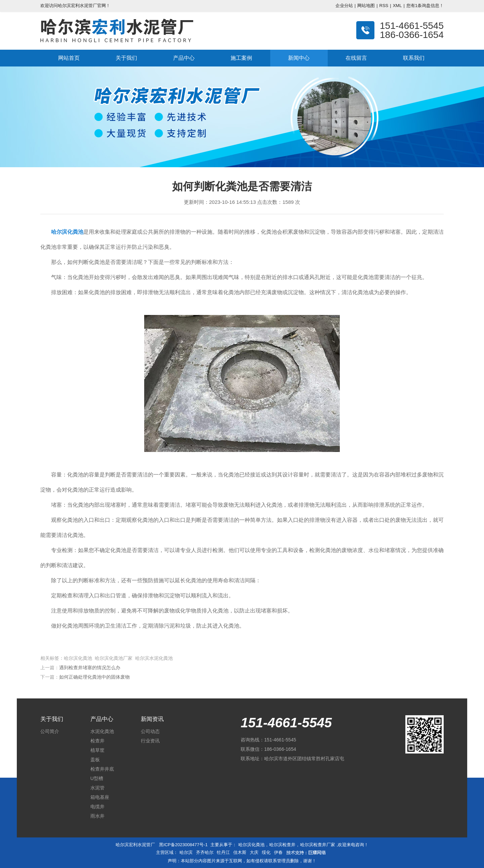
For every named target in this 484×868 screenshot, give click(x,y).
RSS (384, 6)
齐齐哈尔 (205, 852)
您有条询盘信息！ (425, 6)
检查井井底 (102, 769)
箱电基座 (100, 797)
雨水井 (97, 816)
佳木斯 (240, 852)
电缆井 (97, 807)
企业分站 (344, 6)
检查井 (97, 741)
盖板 (95, 760)
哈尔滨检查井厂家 (318, 845)
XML (397, 6)
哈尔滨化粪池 (251, 845)
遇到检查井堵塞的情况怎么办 (90, 668)
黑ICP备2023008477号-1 (183, 845)
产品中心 (184, 58)
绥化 (266, 852)
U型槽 (97, 778)
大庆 (254, 852)
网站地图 (366, 6)
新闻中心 (299, 58)
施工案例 (241, 58)
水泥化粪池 (102, 731)
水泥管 (97, 788)
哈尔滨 (186, 852)
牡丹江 (223, 852)
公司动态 (150, 731)
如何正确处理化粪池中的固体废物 (94, 677)
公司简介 (50, 731)
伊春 (278, 852)
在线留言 (356, 58)
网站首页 (69, 58)
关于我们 (126, 58)
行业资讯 (150, 741)
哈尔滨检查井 (282, 845)
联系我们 (414, 58)
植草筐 (97, 750)
